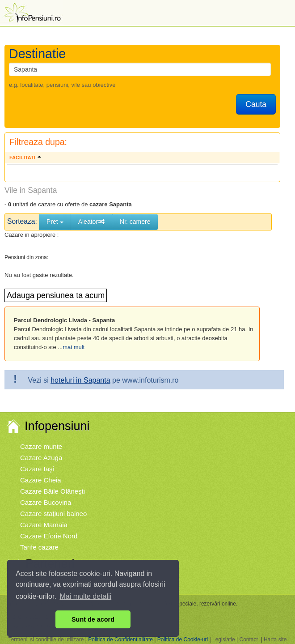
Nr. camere (135, 222)
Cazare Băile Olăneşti (53, 491)
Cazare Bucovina (46, 502)
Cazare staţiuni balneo (53, 514)
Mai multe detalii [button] (86, 596)
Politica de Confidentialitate (120, 640)
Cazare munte (41, 446)
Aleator (92, 222)
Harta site (275, 640)
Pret (55, 222)
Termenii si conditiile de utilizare (46, 640)
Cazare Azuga (41, 458)
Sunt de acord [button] (93, 619)
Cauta (256, 104)
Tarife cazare (39, 547)
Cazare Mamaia (44, 525)
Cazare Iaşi (37, 469)
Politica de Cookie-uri (183, 640)
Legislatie (224, 640)
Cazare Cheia (41, 480)
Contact (248, 640)
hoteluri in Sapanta (80, 380)
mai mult (74, 347)
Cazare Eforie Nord (49, 536)
